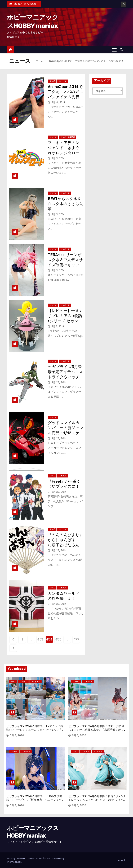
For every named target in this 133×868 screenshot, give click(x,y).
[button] (122, 50)
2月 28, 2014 (59, 382)
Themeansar (14, 862)
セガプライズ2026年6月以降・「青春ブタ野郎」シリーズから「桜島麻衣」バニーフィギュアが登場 (35, 800)
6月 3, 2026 (17, 735)
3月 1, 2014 (58, 326)
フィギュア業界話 (68, 137)
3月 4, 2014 (58, 102)
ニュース (63, 81)
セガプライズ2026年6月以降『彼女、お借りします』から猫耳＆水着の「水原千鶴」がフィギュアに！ (97, 730)
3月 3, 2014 (58, 158)
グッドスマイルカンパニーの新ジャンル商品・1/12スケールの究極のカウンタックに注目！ (66, 433)
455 (58, 639)
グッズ (52, 81)
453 (40, 639)
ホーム (40, 61)
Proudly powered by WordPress (25, 858)
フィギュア (65, 193)
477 (76, 639)
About (121, 860)
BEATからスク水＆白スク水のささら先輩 (65, 204)
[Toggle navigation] (114, 50)
